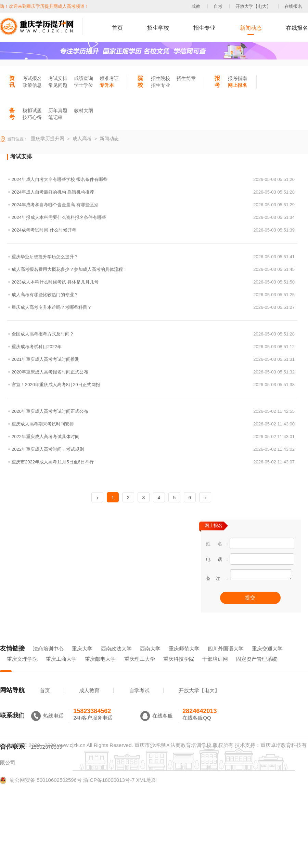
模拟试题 (32, 110)
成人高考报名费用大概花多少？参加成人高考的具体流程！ (153, 269)
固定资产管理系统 (257, 668)
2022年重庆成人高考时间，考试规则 (153, 449)
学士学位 (84, 85)
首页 (117, 28)
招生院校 (161, 78)
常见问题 (58, 85)
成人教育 (89, 700)
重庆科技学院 (179, 668)
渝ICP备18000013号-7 (109, 790)
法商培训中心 (48, 658)
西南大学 (150, 658)
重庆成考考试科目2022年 (153, 347)
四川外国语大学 (226, 658)
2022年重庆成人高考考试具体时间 (153, 437)
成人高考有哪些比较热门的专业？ (153, 295)
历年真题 (58, 110)
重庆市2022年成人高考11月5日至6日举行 (153, 462)
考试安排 (58, 78)
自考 (218, 6)
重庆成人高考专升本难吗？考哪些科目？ (153, 307)
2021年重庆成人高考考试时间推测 (153, 359)
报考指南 (238, 78)
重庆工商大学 (61, 668)
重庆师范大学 (184, 658)
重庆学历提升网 (47, 139)
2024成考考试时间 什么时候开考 (153, 230)
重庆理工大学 (140, 668)
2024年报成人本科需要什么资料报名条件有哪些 (153, 217)
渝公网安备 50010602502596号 (41, 790)
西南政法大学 (116, 658)
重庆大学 (82, 658)
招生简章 (186, 78)
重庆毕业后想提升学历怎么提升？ (153, 257)
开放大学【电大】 (253, 6)
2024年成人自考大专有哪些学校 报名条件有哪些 (153, 179)
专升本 (107, 85)
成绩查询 (84, 78)
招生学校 (158, 28)
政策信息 (32, 85)
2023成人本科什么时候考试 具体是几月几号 (153, 282)
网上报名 (238, 85)
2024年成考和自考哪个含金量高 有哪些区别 (153, 205)
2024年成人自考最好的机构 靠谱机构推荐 (153, 192)
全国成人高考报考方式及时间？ (153, 334)
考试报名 (32, 78)
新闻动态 (251, 28)
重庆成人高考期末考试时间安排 (153, 424)
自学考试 (139, 700)
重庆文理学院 (22, 668)
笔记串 (55, 117)
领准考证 (109, 78)
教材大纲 (84, 110)
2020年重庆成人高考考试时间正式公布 (153, 411)
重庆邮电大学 (100, 668)
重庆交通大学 (267, 658)
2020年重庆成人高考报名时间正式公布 (153, 372)
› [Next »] (205, 498)
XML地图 (146, 790)
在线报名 (293, 6)
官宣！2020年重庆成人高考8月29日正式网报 (153, 385)
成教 (196, 6)
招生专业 (204, 28)
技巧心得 (32, 117)
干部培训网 (215, 668)
